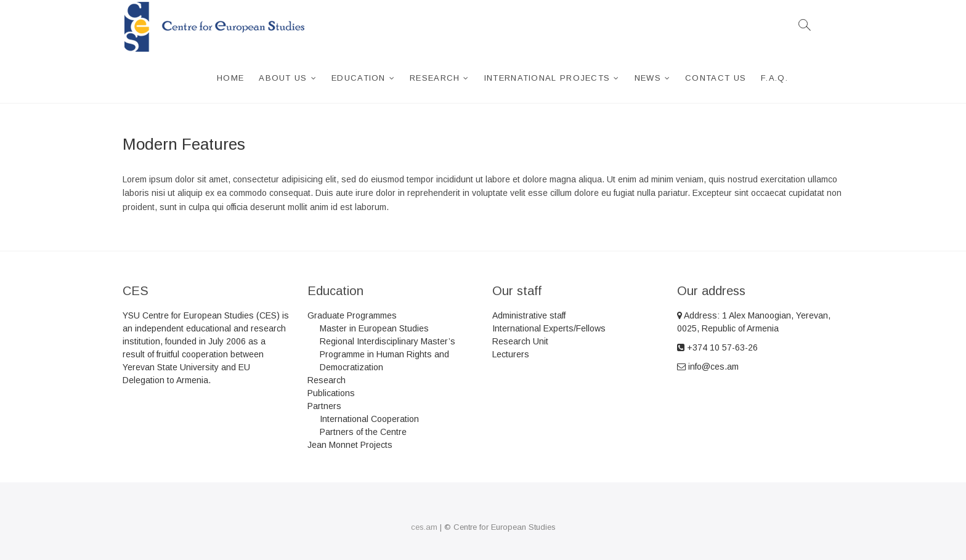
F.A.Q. (774, 78)
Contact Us (716, 78)
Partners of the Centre (363, 432)
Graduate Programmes (352, 315)
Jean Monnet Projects (350, 445)
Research (435, 78)
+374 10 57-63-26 (717, 347)
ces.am (424, 527)
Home (230, 78)
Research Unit (520, 341)
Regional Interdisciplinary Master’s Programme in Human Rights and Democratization (388, 354)
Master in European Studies (374, 328)
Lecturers (511, 354)
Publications (331, 393)
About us (283, 78)
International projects (547, 78)
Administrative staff (529, 315)
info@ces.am (708, 367)
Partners (324, 406)
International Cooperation (369, 419)
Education (359, 78)
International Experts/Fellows (549, 328)
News (648, 78)
